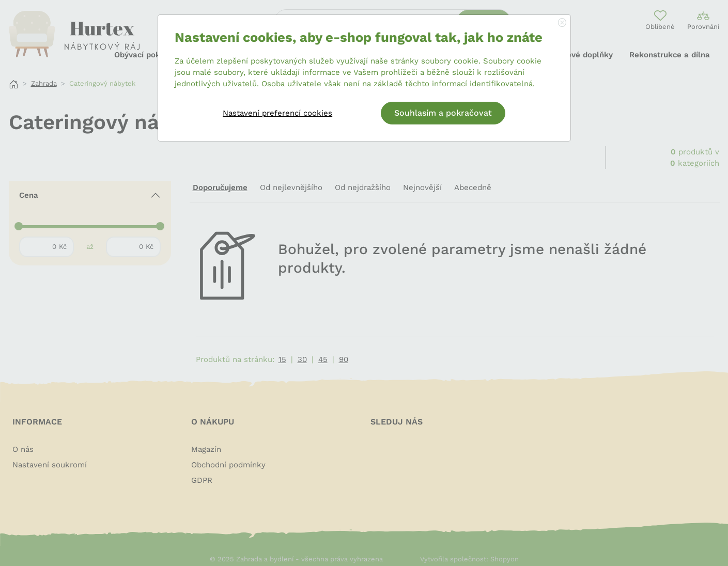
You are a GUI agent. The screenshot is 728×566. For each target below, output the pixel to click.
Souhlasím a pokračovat (443, 113)
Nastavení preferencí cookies (277, 113)
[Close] (562, 23)
